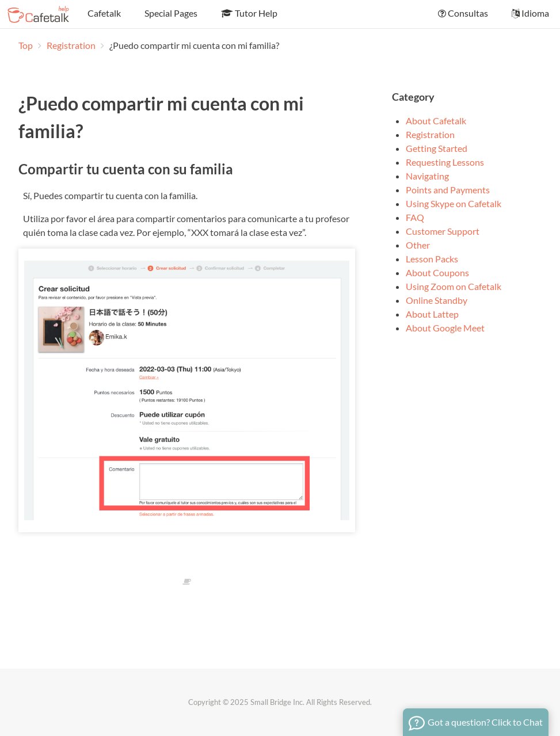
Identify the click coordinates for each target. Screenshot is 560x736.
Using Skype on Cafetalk (454, 203)
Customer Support (443, 231)
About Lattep (432, 314)
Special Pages (170, 13)
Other (418, 245)
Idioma (529, 13)
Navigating (427, 176)
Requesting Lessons (445, 162)
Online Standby (437, 300)
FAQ (415, 217)
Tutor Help (248, 13)
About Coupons (437, 272)
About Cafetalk (436, 121)
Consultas (462, 13)
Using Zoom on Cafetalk (454, 286)
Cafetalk (103, 13)
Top (26, 45)
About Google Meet (445, 328)
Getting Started (437, 148)
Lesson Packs (432, 259)
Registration (72, 45)
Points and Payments (448, 190)
